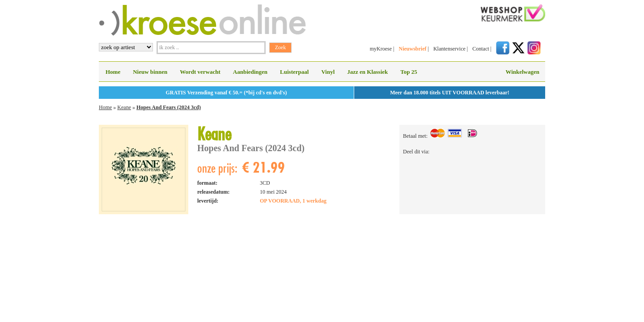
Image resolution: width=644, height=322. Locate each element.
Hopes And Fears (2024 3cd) (169, 107)
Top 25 (409, 72)
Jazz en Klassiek (367, 72)
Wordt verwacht (200, 72)
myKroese (381, 49)
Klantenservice (449, 49)
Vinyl (328, 72)
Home (113, 72)
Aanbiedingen (250, 72)
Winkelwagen (522, 72)
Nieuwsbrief (412, 49)
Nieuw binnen (150, 72)
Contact (481, 49)
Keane (124, 107)
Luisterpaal (294, 72)
